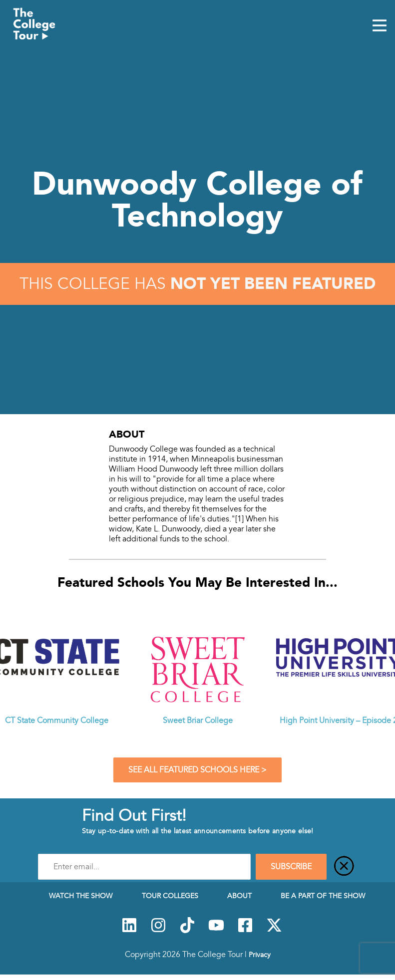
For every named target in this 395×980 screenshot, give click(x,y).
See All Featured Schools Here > (197, 770)
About (239, 896)
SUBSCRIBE (291, 867)
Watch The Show (81, 896)
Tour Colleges (170, 896)
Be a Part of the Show (323, 896)
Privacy (260, 955)
